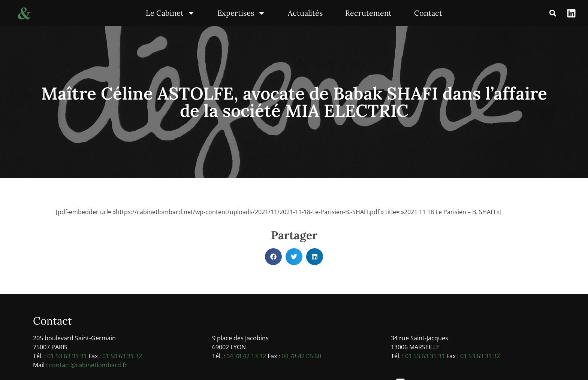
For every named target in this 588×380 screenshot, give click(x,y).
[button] (553, 13)
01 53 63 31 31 (67, 356)
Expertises (241, 13)
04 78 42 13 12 (246, 356)
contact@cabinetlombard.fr (88, 365)
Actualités (305, 13)
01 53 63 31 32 (122, 356)
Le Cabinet (170, 13)
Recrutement (368, 13)
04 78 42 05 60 (301, 356)
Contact (428, 13)
